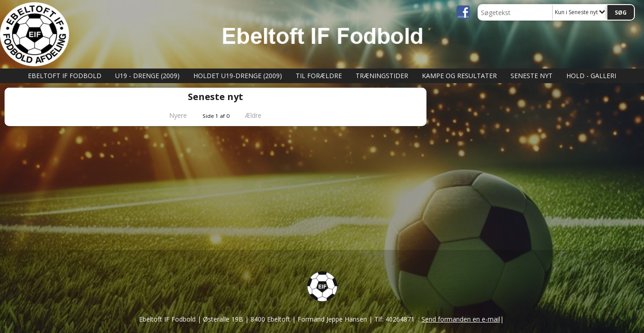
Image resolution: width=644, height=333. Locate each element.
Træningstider (382, 76)
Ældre (260, 115)
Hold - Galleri (591, 76)
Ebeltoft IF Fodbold (65, 76)
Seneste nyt (532, 76)
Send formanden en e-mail (461, 319)
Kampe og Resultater (459, 76)
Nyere (173, 115)
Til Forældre (319, 76)
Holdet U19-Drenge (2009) (238, 76)
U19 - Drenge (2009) (147, 76)
